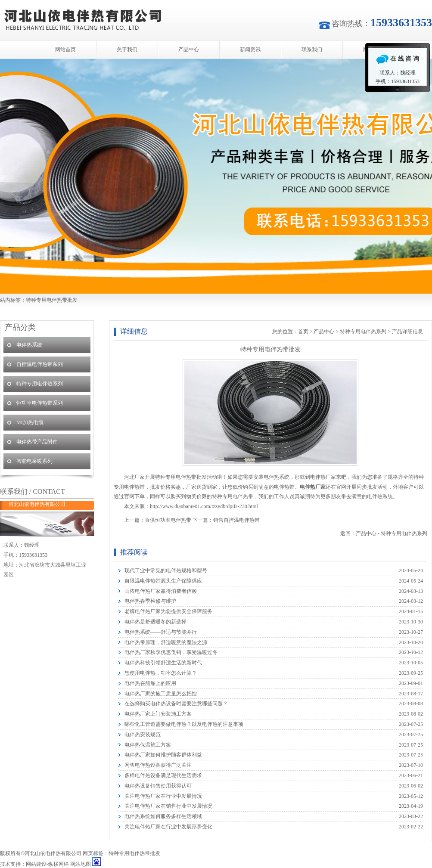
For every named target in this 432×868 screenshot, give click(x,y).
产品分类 (20, 327)
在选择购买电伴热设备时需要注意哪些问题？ (176, 704)
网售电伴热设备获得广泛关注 (158, 765)
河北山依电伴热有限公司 (216, 176)
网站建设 (36, 864)
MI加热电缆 (30, 422)
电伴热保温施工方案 (148, 745)
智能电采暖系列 (34, 461)
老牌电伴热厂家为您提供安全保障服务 (168, 611)
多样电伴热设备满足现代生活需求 (163, 775)
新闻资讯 (250, 50)
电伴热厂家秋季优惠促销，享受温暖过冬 (171, 652)
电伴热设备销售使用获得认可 (158, 786)
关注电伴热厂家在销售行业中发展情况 (168, 806)
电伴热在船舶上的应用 (150, 683)
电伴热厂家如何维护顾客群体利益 (163, 755)
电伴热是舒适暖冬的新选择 (155, 622)
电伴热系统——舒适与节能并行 (161, 632)
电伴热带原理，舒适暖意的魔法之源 (166, 642)
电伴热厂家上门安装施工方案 (158, 714)
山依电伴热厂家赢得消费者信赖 (161, 591)
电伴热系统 (29, 345)
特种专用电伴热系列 (363, 332)
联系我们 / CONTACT (33, 491)
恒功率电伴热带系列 (40, 403)
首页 (303, 332)
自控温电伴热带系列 (40, 364)
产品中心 (189, 50)
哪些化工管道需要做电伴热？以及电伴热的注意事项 (184, 724)
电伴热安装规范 (143, 735)
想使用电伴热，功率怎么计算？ (161, 673)
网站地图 (81, 864)
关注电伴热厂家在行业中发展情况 (163, 796)
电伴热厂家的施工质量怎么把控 (161, 694)
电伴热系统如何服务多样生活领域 (163, 816)
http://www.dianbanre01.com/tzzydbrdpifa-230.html (204, 506)
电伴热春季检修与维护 (150, 601)
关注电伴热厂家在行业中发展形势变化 (168, 827)
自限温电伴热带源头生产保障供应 (163, 581)
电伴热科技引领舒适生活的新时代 (163, 663)
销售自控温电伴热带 (236, 520)
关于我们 (127, 50)
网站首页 (65, 50)
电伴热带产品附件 (37, 442)
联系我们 (312, 50)
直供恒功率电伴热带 (168, 520)
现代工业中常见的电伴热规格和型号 (166, 570)
